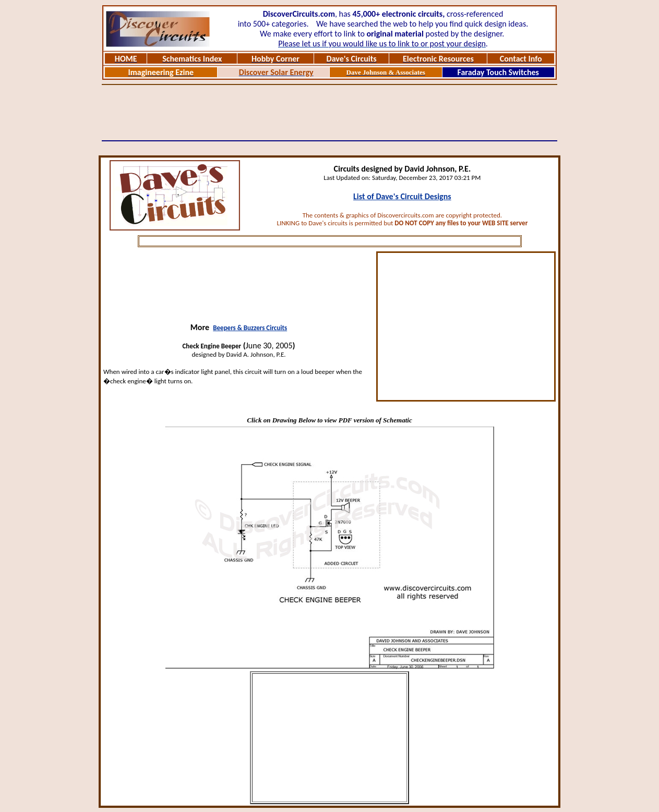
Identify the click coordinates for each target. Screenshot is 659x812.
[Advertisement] (330, 113)
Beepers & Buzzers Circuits (250, 328)
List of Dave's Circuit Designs (402, 196)
